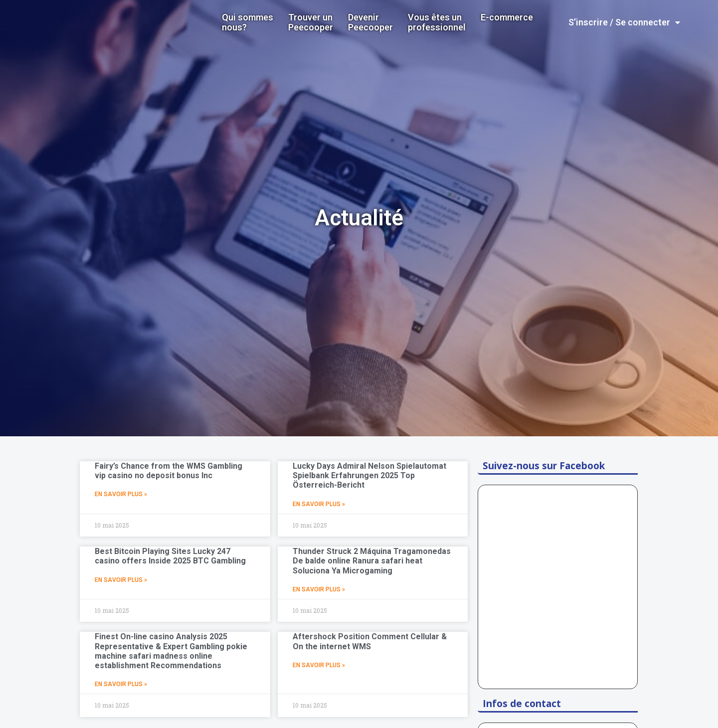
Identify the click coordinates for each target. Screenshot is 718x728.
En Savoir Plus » (121, 494)
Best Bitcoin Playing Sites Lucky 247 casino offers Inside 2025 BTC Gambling (170, 556)
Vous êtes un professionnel (437, 22)
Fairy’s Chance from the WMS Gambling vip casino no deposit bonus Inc (169, 471)
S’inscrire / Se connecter (624, 22)
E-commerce (507, 17)
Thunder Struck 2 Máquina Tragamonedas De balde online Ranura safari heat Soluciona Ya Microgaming (372, 561)
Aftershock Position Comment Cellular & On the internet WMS (370, 641)
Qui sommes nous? (248, 22)
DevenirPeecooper (370, 22)
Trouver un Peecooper (311, 22)
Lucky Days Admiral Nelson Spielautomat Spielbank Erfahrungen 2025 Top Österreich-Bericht (369, 475)
